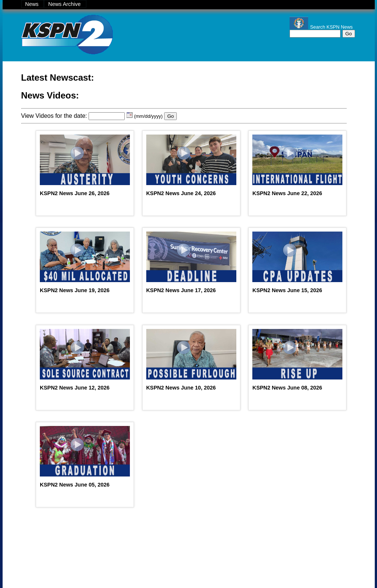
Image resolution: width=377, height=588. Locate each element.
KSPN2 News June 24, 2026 (181, 193)
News (33, 4)
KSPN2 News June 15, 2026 (287, 290)
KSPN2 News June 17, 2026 (181, 290)
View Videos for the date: (54, 116)
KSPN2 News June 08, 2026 (287, 388)
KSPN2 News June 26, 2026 (75, 193)
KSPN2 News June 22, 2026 (287, 193)
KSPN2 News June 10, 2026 (181, 388)
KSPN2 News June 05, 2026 (75, 485)
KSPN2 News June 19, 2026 (75, 290)
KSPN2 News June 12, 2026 (75, 388)
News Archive (65, 4)
